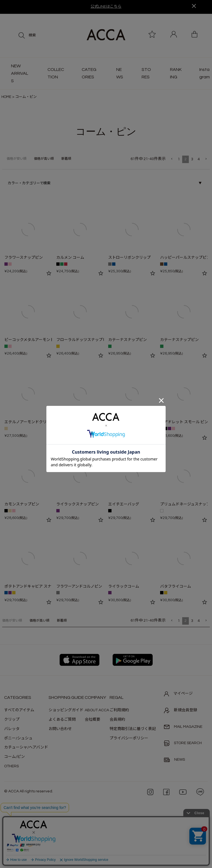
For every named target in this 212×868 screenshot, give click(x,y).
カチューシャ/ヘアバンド (26, 747)
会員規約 (117, 720)
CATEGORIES (89, 73)
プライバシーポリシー (129, 738)
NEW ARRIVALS (20, 73)
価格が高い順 (44, 159)
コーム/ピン (14, 757)
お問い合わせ (60, 729)
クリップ (12, 720)
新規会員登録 (181, 710)
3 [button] (192, 159)
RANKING (176, 73)
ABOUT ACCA (97, 710)
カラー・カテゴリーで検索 (29, 183)
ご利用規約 (119, 710)
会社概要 (92, 720)
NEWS (120, 73)
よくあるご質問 (62, 720)
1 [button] (179, 159)
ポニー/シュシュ (18, 738)
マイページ (178, 694)
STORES (146, 73)
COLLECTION (56, 73)
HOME (6, 97)
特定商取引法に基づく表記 (133, 729)
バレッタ (12, 729)
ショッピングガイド (66, 710)
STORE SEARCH (183, 743)
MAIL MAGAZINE (183, 727)
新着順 (66, 159)
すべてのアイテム (19, 710)
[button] (172, 159)
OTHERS (11, 766)
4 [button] (199, 159)
